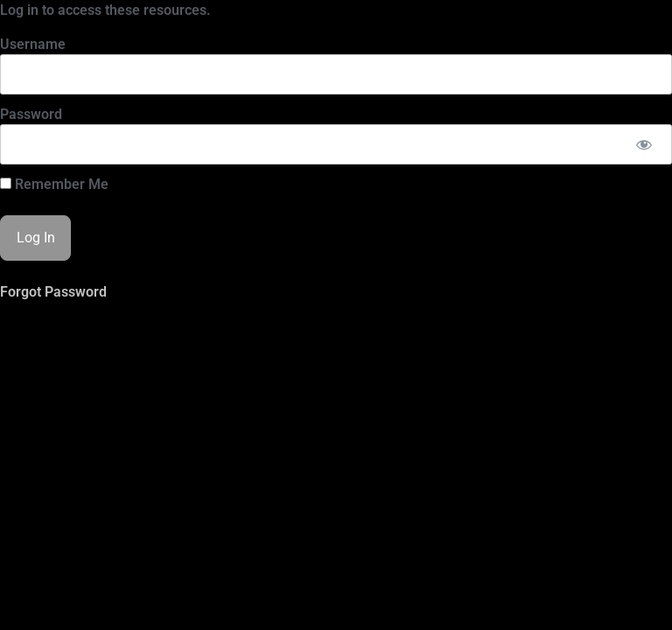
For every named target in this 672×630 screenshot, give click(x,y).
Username (33, 44)
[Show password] (644, 144)
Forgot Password (53, 292)
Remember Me (54, 185)
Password (31, 114)
